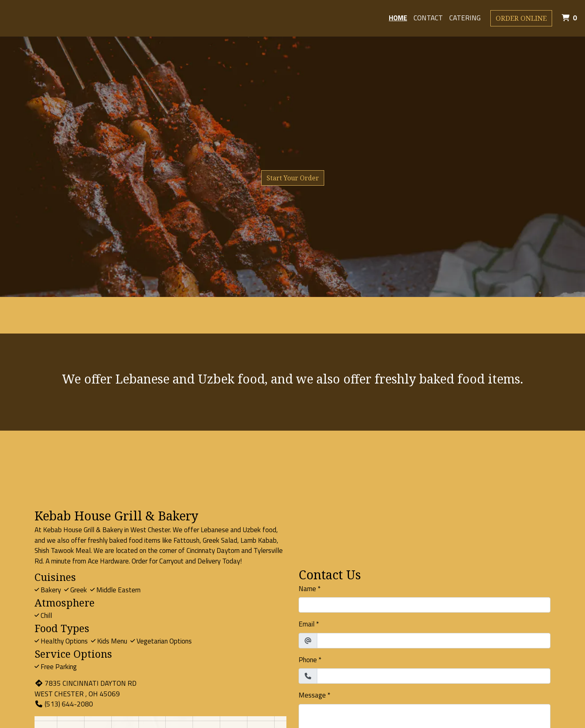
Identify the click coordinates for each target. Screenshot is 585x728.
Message (312, 695)
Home (398, 18)
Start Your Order (293, 178)
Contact (428, 18)
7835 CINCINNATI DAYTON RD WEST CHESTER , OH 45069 (86, 689)
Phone (308, 660)
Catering (465, 18)
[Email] (434, 641)
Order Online (521, 18)
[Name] (425, 605)
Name (307, 589)
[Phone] (434, 676)
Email (307, 624)
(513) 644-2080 (64, 704)
